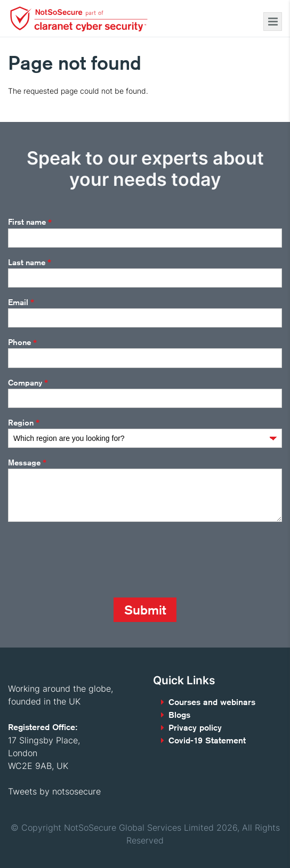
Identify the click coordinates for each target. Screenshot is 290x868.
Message (27, 463)
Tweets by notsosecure (54, 791)
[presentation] (89, 560)
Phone (22, 343)
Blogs (179, 715)
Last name (30, 263)
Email (21, 302)
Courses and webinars (212, 702)
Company (28, 383)
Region (24, 423)
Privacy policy (195, 728)
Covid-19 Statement (207, 740)
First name (30, 223)
